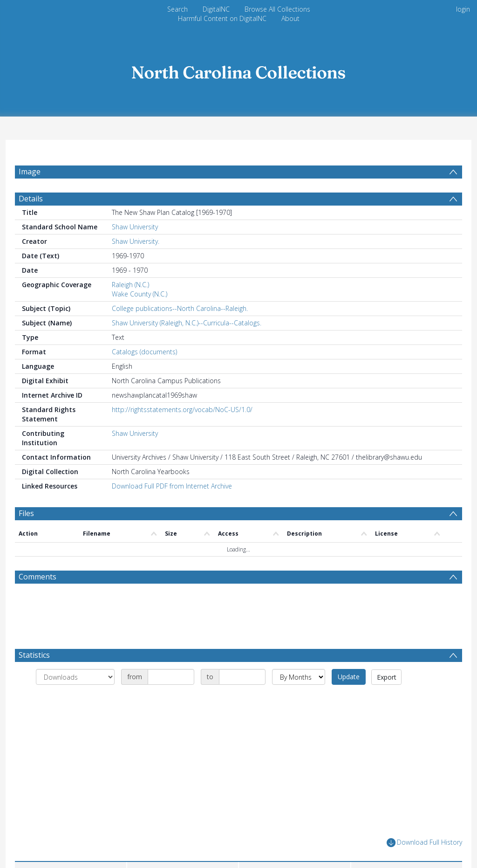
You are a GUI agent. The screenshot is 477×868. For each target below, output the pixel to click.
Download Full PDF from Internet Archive (172, 508)
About (290, 18)
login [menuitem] (463, 9)
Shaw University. (136, 264)
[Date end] (242, 699)
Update (349, 699)
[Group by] (75, 699)
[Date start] (171, 699)
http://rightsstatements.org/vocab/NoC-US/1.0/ (182, 432)
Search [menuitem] (177, 9)
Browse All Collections (277, 9)
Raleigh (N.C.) (130, 307)
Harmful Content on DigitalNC (222, 18)
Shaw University (135, 249)
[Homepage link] (238, 70)
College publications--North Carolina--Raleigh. (180, 331)
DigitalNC (216, 9)
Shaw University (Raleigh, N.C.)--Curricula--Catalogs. (187, 345)
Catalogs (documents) (144, 374)
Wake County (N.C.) (140, 316)
